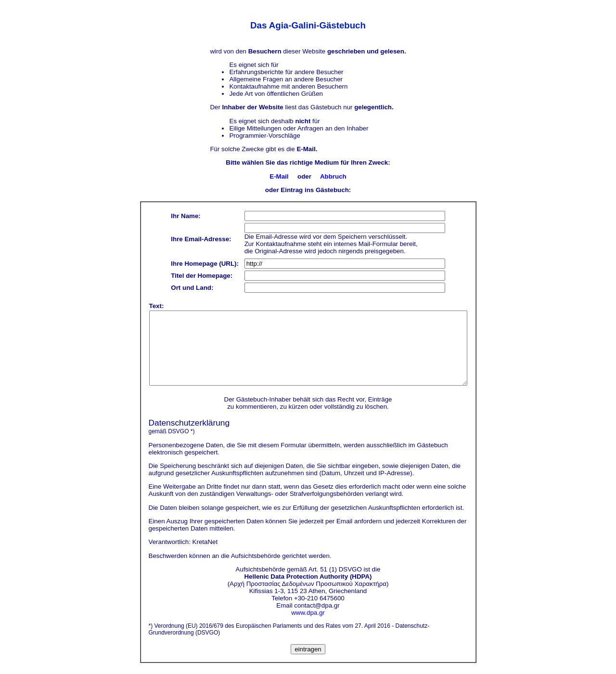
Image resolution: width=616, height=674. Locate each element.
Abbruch (333, 176)
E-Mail (279, 176)
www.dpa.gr (308, 613)
